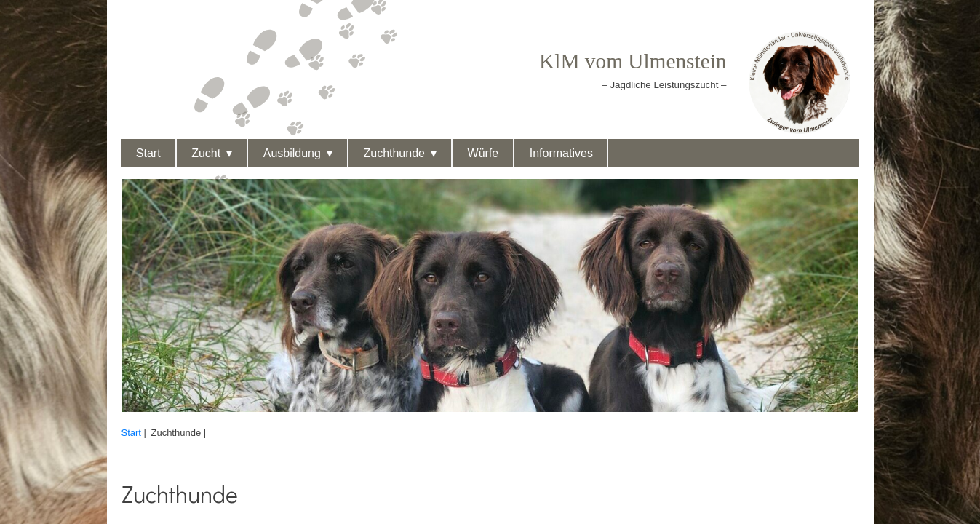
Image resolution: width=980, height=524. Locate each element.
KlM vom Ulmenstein (633, 61)
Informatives (561, 153)
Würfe (483, 153)
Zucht (206, 153)
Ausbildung (292, 153)
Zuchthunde (394, 153)
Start (148, 153)
